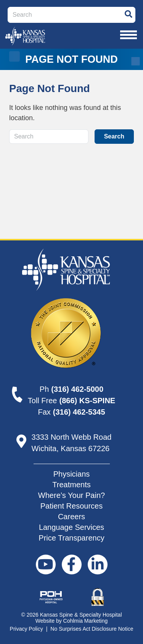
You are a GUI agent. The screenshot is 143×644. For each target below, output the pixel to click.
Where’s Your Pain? (71, 495)
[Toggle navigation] (129, 35)
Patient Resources (71, 506)
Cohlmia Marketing (86, 621)
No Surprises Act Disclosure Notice (92, 629)
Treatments (71, 485)
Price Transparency (71, 538)
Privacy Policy (27, 629)
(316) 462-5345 (79, 412)
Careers (71, 517)
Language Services (71, 527)
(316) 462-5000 (77, 389)
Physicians (72, 474)
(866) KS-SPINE (87, 401)
